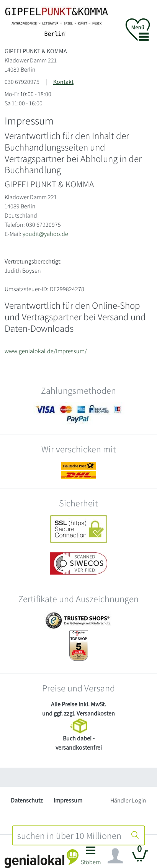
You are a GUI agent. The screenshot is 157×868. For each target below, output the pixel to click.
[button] (91, 858)
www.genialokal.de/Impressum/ (46, 351)
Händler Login (128, 800)
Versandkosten (96, 713)
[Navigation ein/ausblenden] (115, 856)
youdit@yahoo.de (45, 234)
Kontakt (63, 82)
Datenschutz (27, 800)
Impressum (68, 800)
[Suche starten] (135, 835)
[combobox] (69, 835)
